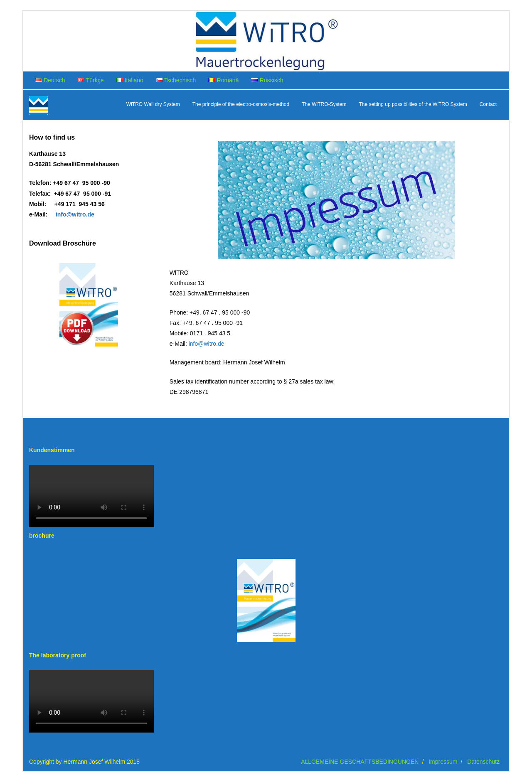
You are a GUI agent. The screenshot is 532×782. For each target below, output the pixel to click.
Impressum (443, 762)
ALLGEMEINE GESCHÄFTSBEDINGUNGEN (360, 762)
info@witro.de (207, 344)
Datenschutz (483, 762)
